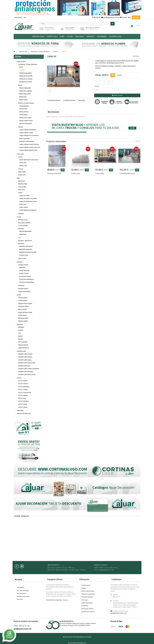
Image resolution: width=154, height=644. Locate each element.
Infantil (90, 36)
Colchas (22, 70)
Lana (19, 333)
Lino (19, 238)
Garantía (84, 588)
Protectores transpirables (27, 282)
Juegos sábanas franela (26, 133)
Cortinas (21, 169)
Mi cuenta (18, 580)
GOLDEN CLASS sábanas (25, 357)
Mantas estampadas (25, 88)
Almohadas (22, 268)
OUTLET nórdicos (23, 384)
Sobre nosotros (86, 585)
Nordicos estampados (26, 123)
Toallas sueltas (24, 207)
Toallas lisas (23, 204)
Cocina (70, 36)
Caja (25, 17)
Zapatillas (21, 214)
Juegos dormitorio (24, 348)
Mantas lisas (23, 97)
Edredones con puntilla (26, 76)
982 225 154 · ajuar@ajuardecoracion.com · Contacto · (110, 17)
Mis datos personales (23, 596)
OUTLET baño (22, 398)
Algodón (21, 339)
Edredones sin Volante (26, 82)
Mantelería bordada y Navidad (28, 252)
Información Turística (87, 609)
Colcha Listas (76, 174)
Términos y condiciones (88, 594)
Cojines (20, 157)
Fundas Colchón (24, 273)
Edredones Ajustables (26, 73)
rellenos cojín (23, 166)
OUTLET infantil (23, 404)
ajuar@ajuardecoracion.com (118, 613)
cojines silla (23, 163)
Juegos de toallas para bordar (28, 201)
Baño (62, 36)
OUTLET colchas (23, 390)
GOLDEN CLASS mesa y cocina (27, 374)
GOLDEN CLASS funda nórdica (27, 363)
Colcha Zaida (100, 174)
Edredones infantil (23, 306)
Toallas (20, 193)
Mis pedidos (21, 588)
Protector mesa (24, 255)
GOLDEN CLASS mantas (25, 360)
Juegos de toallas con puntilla (28, 198)
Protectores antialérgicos (26, 279)
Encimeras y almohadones (27, 141)
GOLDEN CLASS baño (24, 366)
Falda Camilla (22, 172)
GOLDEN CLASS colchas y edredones (29, 369)
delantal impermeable (25, 231)
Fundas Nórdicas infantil (25, 312)
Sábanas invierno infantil (25, 304)
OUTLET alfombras (24, 401)
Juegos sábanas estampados (28, 130)
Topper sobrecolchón (24, 291)
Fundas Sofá (22, 175)
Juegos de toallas (24, 196)
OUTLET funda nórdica (25, 392)
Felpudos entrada (23, 345)
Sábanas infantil (23, 298)
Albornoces (21, 181)
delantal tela (23, 234)
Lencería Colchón (23, 265)
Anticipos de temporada (24, 413)
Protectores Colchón (25, 276)
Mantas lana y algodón (26, 91)
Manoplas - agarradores (25, 241)
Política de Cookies (87, 603)
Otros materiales (23, 342)
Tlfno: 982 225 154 (91, 30)
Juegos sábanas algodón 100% (28, 150)
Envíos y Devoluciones (88, 591)
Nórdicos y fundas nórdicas (26, 103)
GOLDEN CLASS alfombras (26, 372)
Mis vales (20, 599)
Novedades (136, 17)
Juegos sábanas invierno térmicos (29, 144)
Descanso (80, 36)
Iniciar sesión (18, 17)
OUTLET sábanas (23, 395)
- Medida (97, 86)
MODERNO (21, 327)
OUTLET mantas (23, 381)
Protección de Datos (87, 597)
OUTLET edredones (24, 387)
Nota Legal (81, 100)
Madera (20, 336)
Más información (53, 112)
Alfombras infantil (23, 318)
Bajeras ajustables (25, 138)
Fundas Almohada (24, 271)
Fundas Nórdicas (24, 106)
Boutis (21, 67)
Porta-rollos (22, 190)
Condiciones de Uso (69, 100)
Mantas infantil (22, 309)
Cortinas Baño (22, 187)
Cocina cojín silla (23, 226)
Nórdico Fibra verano (25, 118)
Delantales (21, 229)
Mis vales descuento (23, 591)
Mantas (20, 85)
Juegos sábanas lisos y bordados (29, 136)
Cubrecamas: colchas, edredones (28, 64)
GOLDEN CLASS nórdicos (25, 354)
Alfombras (102, 36)
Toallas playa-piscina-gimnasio (28, 210)
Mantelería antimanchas (26, 246)
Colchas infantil (23, 301)
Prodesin (89, 637)
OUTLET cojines (23, 407)
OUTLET (19, 378)
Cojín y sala (52, 36)
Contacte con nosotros (88, 612)
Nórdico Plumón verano (26, 121)
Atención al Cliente (92, 28)
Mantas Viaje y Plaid (25, 94)
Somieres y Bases (23, 288)
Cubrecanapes (23, 115)
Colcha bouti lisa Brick (54, 174)
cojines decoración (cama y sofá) (29, 160)
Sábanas (21, 127)
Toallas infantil (22, 315)
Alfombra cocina (23, 220)
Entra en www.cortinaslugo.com (77, 643)
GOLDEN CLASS (115, 36)
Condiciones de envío (54, 100)
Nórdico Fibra (23, 109)
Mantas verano (23, 100)
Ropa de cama (38, 36)
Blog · (130, 17)
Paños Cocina (22, 258)
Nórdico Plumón (24, 112)
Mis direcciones (21, 593)
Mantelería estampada (26, 249)
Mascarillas (20, 410)
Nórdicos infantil (23, 321)
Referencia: (136, 56)
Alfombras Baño (23, 184)
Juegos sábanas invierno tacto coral (30, 147)
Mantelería (21, 244)
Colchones (21, 286)
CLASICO (21, 330)
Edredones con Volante (26, 79)
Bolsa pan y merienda (24, 223)
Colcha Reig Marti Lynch (127, 174)
